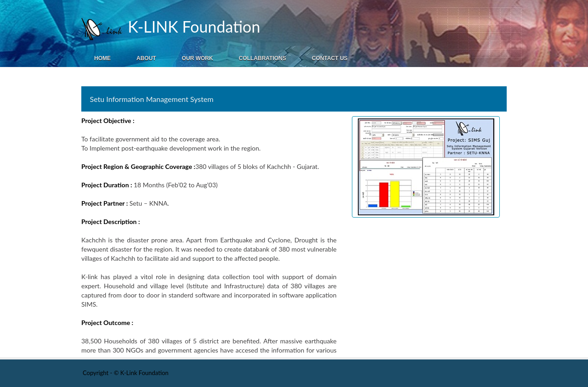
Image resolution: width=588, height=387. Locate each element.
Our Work (198, 58)
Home (102, 58)
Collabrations (263, 58)
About (146, 58)
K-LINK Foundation (192, 26)
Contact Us (330, 58)
